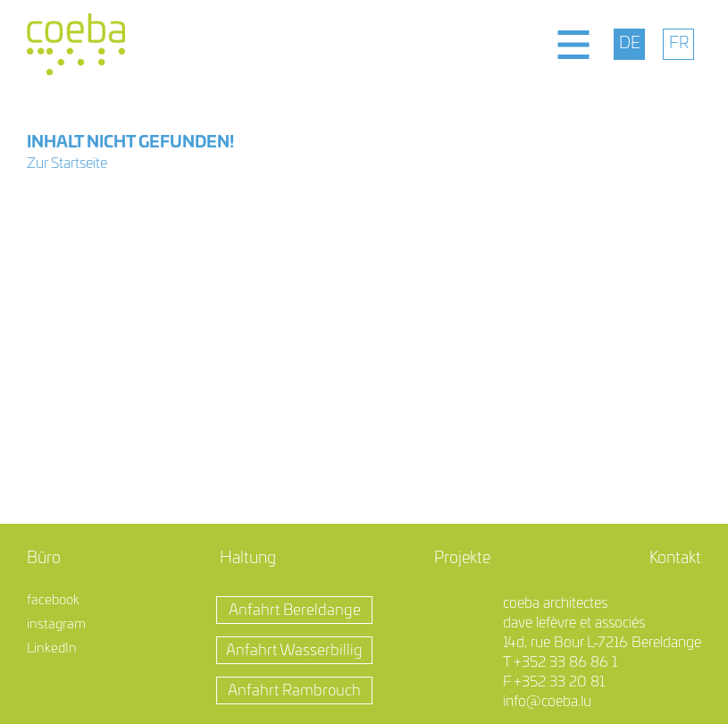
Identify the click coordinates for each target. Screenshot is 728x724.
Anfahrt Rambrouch (294, 690)
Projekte (462, 559)
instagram (56, 624)
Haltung (248, 559)
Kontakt (675, 559)
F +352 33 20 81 (554, 682)
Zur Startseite (67, 164)
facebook (53, 600)
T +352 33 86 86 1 (560, 662)
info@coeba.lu (547, 702)
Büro (44, 559)
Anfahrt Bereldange (295, 610)
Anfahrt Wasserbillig (294, 650)
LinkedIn (52, 648)
